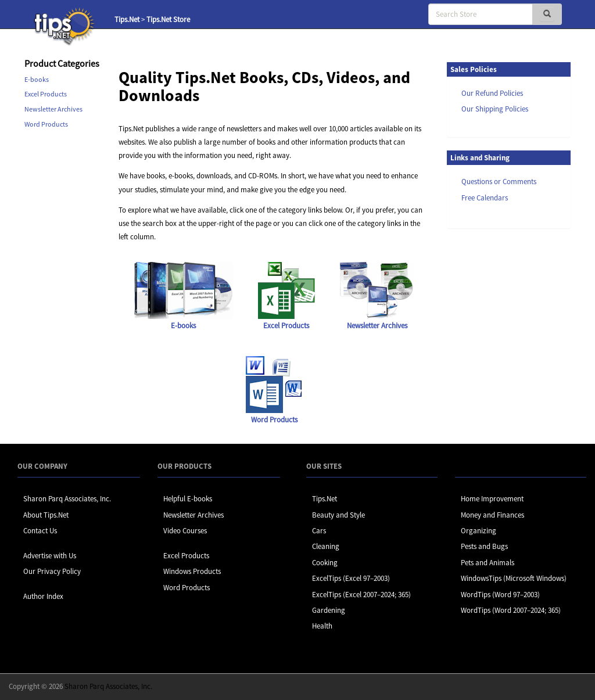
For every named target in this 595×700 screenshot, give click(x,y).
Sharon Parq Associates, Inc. (67, 499)
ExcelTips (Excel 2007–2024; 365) (361, 595)
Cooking (325, 563)
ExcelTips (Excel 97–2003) (351, 578)
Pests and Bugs (484, 546)
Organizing (478, 531)
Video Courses (185, 531)
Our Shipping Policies (495, 109)
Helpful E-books (188, 499)
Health (322, 626)
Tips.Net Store (168, 19)
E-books (37, 79)
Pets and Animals (488, 563)
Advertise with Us (50, 556)
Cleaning (326, 546)
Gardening (329, 610)
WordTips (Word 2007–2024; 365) (511, 610)
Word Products (46, 124)
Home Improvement (492, 499)
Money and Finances (492, 515)
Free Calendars (485, 198)
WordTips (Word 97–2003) (500, 595)
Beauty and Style (338, 515)
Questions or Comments (499, 182)
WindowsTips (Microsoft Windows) (514, 578)
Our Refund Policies (492, 93)
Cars (319, 531)
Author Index (43, 596)
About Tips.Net (46, 515)
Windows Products (192, 571)
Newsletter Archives (53, 109)
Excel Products (46, 94)
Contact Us (40, 531)
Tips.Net (127, 19)
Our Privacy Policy (52, 571)
